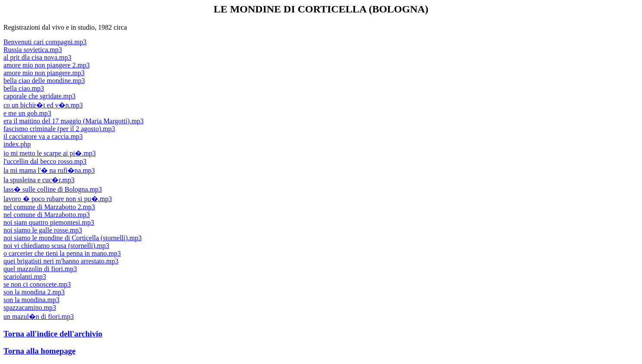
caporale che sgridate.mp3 (39, 96)
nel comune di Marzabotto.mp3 (47, 215)
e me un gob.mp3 (27, 113)
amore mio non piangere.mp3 (44, 73)
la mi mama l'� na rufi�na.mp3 (49, 170)
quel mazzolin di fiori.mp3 (40, 269)
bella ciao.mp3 (24, 88)
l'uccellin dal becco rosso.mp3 (45, 161)
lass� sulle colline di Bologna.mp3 (53, 189)
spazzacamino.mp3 (30, 307)
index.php (17, 144)
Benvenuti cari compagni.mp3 (45, 42)
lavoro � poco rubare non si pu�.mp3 (58, 199)
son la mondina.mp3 (31, 300)
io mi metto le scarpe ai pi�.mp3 (50, 153)
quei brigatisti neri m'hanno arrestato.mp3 (61, 261)
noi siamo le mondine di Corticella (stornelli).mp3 (73, 238)
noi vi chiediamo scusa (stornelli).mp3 (56, 246)
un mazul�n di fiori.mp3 (39, 317)
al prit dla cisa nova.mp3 (37, 57)
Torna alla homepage (40, 351)
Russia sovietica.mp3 (33, 50)
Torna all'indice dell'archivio (53, 334)
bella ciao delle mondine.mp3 (44, 81)
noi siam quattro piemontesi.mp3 (49, 222)
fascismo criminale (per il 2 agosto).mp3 (59, 129)
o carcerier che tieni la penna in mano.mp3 (62, 253)
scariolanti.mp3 (25, 277)
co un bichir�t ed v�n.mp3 (43, 105)
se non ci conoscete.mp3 (37, 284)
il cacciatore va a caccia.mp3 (43, 136)
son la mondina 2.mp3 (34, 292)
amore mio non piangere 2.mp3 (46, 65)
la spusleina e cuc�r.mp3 (39, 180)
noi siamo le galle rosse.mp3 (43, 230)
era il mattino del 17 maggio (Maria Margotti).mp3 (74, 121)
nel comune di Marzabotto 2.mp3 (49, 207)
